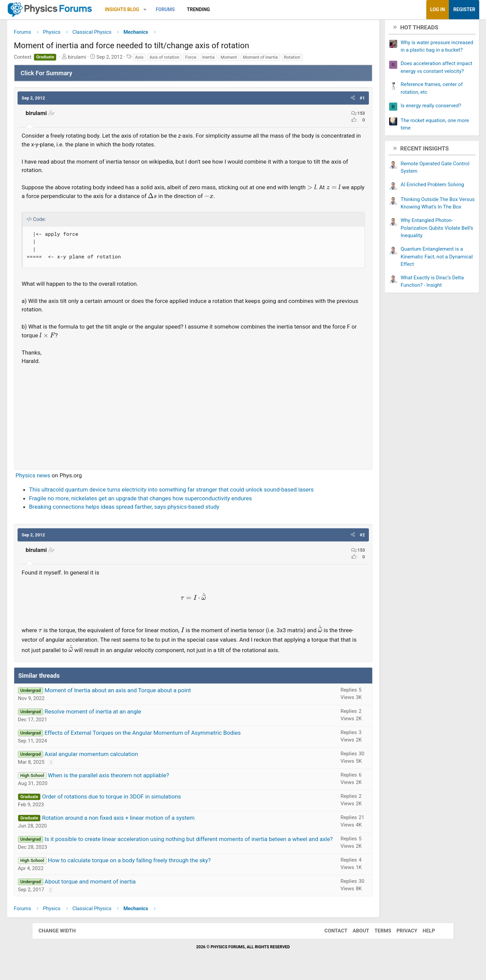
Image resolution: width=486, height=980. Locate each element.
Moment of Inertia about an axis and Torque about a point (150, 710)
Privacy (400, 959)
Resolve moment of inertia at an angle (125, 731)
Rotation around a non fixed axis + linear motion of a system (150, 837)
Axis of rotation (196, 60)
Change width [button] (64, 959)
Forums (197, 9)
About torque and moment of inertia (122, 910)
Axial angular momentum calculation (123, 774)
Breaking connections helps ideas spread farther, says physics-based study (156, 518)
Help (422, 959)
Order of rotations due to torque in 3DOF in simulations (143, 816)
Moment (261, 60)
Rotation (324, 60)
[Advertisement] (193, 417)
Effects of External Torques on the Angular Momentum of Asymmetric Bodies (175, 752)
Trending (231, 9)
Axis (171, 60)
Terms (376, 959)
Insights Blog (154, 9)
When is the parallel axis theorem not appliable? (141, 795)
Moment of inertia (292, 60)
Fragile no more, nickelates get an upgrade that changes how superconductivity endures (172, 509)
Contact (329, 959)
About (354, 959)
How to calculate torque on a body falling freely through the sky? (161, 889)
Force (223, 60)
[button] (177, 10)
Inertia (240, 60)
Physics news (65, 478)
